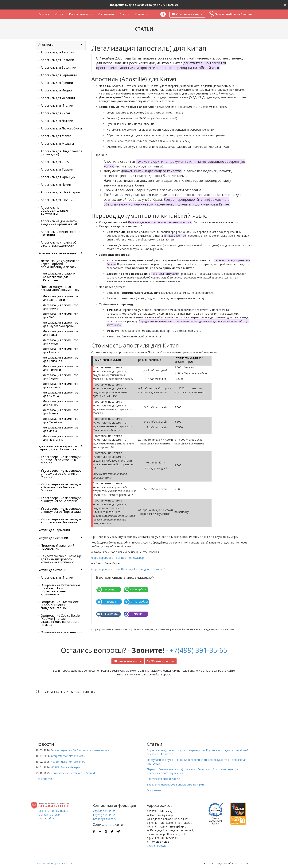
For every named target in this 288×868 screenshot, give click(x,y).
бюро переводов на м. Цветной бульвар (118, 558)
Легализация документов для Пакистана (61, 438)
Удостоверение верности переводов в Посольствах (58, 448)
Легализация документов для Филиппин (61, 368)
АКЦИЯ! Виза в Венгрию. (66, 767)
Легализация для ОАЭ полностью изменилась (80, 750)
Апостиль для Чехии (56, 185)
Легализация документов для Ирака (61, 429)
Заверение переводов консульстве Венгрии (175, 784)
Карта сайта (46, 818)
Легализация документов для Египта (61, 412)
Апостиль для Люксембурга (61, 128)
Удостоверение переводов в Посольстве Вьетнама (61, 521)
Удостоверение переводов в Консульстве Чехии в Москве (61, 487)
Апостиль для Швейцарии (60, 192)
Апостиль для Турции (57, 169)
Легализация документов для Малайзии (61, 420)
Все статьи (154, 790)
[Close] (285, 5)
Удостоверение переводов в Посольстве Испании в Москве (61, 474)
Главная (44, 14)
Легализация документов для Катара (61, 403)
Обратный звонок (161, 661)
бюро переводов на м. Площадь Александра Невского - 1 (128, 569)
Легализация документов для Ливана (61, 394)
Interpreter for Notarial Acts (68, 756)
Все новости (44, 779)
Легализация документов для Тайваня (61, 333)
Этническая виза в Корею (163, 779)
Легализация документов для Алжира (61, 350)
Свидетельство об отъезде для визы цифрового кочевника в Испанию (61, 559)
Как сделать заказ (81, 14)
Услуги (59, 14)
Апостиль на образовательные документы (54, 210)
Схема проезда (157, 845)
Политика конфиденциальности (54, 864)
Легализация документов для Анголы (61, 307)
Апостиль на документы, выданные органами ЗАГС (60, 223)
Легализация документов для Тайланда (61, 359)
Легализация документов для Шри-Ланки (61, 298)
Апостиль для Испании (58, 98)
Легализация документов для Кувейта (61, 385)
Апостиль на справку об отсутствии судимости (59, 244)
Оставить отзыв (49, 814)
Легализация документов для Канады (61, 342)
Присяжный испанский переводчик (58, 547)
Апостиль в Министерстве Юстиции (60, 233)
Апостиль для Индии (56, 90)
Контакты (141, 14)
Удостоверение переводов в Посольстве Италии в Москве (61, 460)
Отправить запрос (128, 661)
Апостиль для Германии (59, 75)
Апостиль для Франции (58, 177)
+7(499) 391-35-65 (198, 650)
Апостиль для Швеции (58, 200)
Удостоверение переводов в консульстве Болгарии (61, 499)
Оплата (124, 14)
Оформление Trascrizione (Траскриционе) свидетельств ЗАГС (60, 605)
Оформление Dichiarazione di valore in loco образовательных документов (61, 590)
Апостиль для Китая (56, 113)
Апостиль (46, 45)
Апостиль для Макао (56, 136)
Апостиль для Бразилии (58, 67)
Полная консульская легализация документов (60, 288)
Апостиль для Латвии (57, 121)
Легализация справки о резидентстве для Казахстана (59, 277)
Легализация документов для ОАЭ (61, 315)
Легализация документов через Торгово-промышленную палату (60, 264)
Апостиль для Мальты (57, 144)
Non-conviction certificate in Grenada (73, 773)
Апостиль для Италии (57, 106)
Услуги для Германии (54, 530)
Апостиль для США (55, 162)
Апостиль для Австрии (57, 52)
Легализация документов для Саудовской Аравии (61, 324)
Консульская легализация (57, 253)
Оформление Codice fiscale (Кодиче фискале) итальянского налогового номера (60, 620)
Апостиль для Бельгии (57, 60)
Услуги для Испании (53, 538)
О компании (106, 14)
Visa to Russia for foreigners (68, 762)
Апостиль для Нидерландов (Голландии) (62, 153)
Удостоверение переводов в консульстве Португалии (61, 510)
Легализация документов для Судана (61, 377)
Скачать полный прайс (53, 811)
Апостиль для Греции (57, 83)
